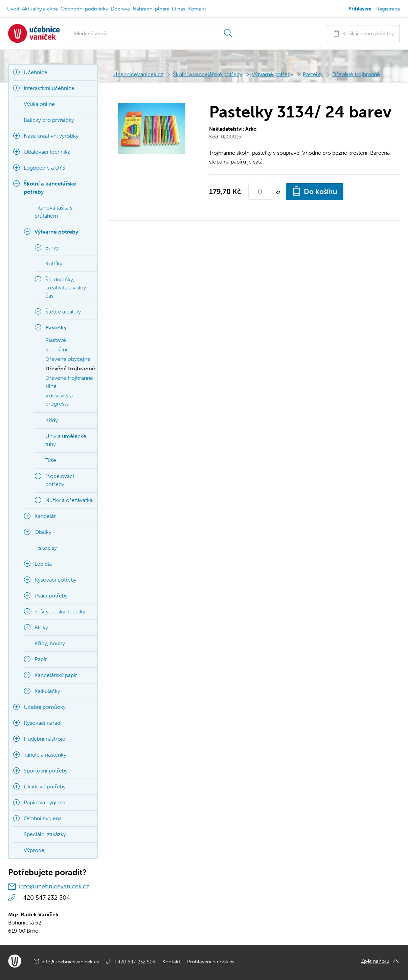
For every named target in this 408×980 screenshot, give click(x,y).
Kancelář (45, 516)
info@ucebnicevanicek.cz (54, 886)
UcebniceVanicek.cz (138, 74)
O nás (179, 9)
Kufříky (54, 264)
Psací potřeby (51, 596)
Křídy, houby (50, 643)
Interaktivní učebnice (49, 88)
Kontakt (197, 9)
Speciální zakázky (45, 834)
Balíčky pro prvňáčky (49, 120)
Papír (41, 659)
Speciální (56, 350)
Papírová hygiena (44, 802)
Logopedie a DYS (44, 168)
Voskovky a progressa (59, 400)
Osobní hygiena (43, 818)
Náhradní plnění (151, 9)
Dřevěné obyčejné (68, 359)
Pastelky (313, 74)
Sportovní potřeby (46, 771)
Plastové (56, 340)
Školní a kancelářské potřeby (208, 74)
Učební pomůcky (45, 707)
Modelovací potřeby (60, 480)
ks (278, 192)
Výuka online (39, 104)
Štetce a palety (63, 312)
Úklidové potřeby (45, 787)
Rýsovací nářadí (43, 723)
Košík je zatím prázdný (363, 33)
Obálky (43, 532)
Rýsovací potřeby (55, 580)
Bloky (41, 627)
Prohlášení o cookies (211, 962)
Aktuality (40, 9)
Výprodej (35, 850)
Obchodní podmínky (84, 9)
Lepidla (43, 564)
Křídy (52, 420)
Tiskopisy (46, 548)
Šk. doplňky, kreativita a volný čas (66, 288)
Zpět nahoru (375, 961)
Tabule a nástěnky (45, 755)
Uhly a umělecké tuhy (66, 440)
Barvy (52, 248)
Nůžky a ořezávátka (69, 500)
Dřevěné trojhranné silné (69, 382)
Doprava (120, 9)
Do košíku (315, 191)
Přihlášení (360, 9)
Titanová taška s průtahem (53, 212)
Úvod (13, 9)
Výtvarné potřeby (273, 74)
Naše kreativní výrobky (51, 136)
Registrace (388, 9)
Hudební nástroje (44, 739)
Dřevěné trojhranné (356, 74)
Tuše (51, 460)
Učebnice (36, 72)
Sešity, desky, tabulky (60, 612)
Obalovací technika (47, 152)
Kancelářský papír (56, 675)
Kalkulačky (47, 691)
